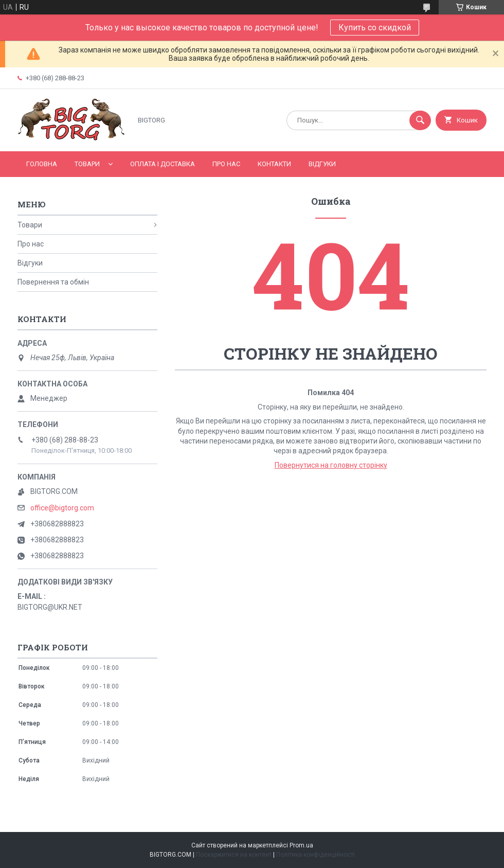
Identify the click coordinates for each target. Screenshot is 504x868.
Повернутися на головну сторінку (331, 465)
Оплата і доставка (163, 164)
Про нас (226, 164)
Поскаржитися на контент (234, 855)
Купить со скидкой (375, 28)
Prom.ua (301, 845)
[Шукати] (420, 120)
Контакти (274, 164)
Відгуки (322, 164)
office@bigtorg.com (62, 508)
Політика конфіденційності (316, 855)
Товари (87, 164)
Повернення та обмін (53, 282)
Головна (42, 164)
